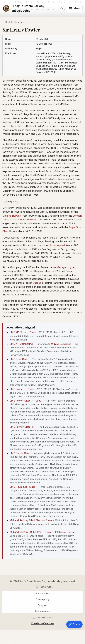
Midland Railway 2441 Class (26, 520)
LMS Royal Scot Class (22, 487)
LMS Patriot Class (20, 453)
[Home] (30, 8)
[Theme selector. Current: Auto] (43, 587)
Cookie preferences (42, 623)
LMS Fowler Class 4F (22, 427)
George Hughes (66, 267)
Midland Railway (12, 216)
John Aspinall (57, 245)
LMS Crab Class (19, 359)
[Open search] (62, 8)
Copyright (43, 605)
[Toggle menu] (75, 8)
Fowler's (34, 332)
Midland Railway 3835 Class (26, 532)
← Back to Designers (14, 22)
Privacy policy (43, 593)
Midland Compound (61, 344)
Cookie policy (42, 599)
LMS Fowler (17, 389)
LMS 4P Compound (21, 344)
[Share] (74, 624)
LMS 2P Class (18, 332)
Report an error (42, 611)
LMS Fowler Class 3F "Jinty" (26, 401)
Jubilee (37, 283)
